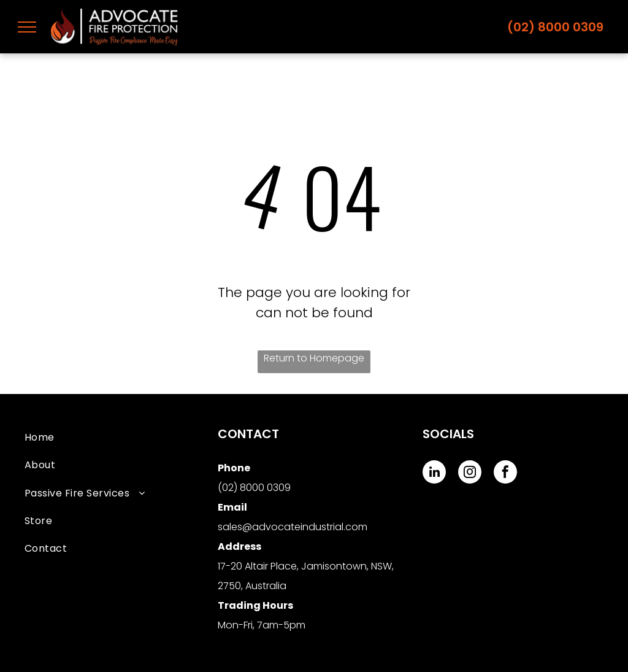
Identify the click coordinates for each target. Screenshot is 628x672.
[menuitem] (121, 437)
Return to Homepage (314, 358)
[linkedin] (434, 473)
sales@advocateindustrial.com (293, 527)
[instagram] (470, 473)
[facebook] (505, 473)
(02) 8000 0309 (555, 27)
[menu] (27, 27)
